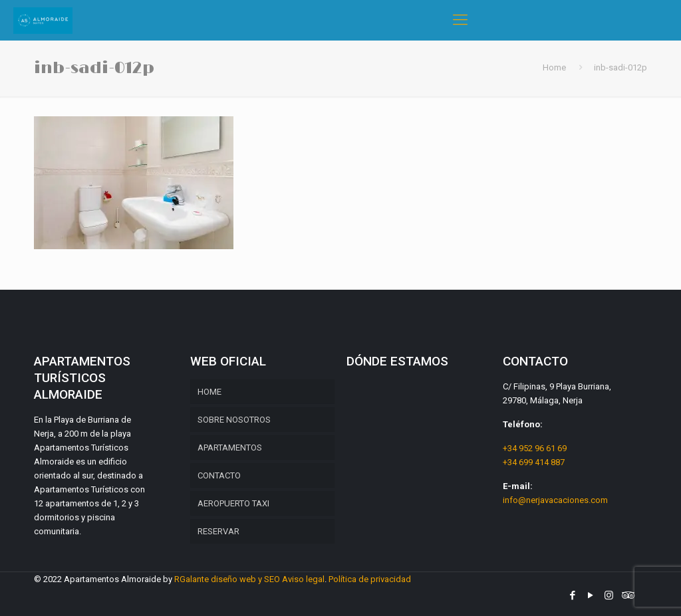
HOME (209, 392)
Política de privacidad (370, 579)
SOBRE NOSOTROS (234, 420)
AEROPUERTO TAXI (233, 503)
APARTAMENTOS (230, 448)
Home (554, 67)
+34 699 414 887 (534, 462)
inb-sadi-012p (620, 67)
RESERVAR (218, 531)
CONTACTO (219, 475)
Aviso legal (303, 579)
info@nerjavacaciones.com (555, 500)
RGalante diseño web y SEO (227, 579)
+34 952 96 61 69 (535, 448)
